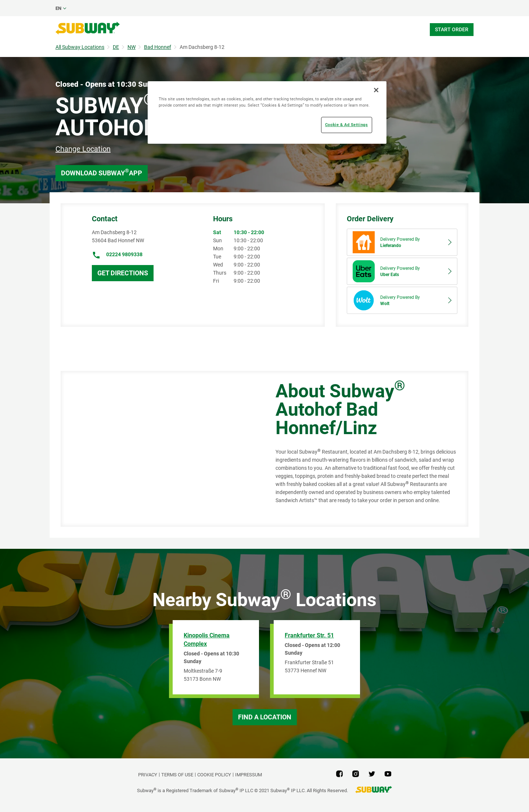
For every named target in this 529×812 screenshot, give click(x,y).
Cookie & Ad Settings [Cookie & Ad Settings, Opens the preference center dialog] (346, 125)
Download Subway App (102, 172)
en (58, 8)
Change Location (83, 149)
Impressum (249, 775)
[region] (267, 112)
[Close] (376, 90)
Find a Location (265, 717)
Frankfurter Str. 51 (309, 635)
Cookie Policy (214, 775)
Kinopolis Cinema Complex (207, 640)
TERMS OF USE (177, 775)
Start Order (452, 29)
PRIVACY (148, 775)
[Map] (160, 449)
